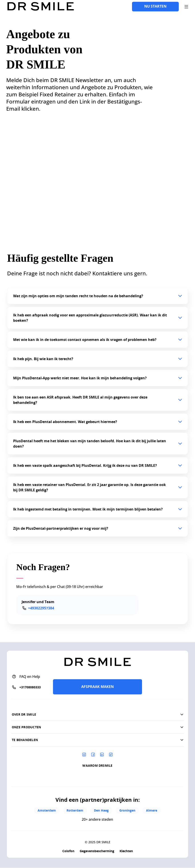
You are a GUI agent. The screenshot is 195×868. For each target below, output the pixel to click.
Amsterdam (47, 810)
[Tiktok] (111, 754)
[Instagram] (84, 754)
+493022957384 (41, 608)
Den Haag (101, 810)
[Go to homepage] (41, 7)
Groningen (127, 810)
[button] (97, 296)
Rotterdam (75, 810)
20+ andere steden (97, 819)
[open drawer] (186, 7)
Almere (152, 810)
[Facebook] (93, 754)
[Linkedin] (102, 754)
